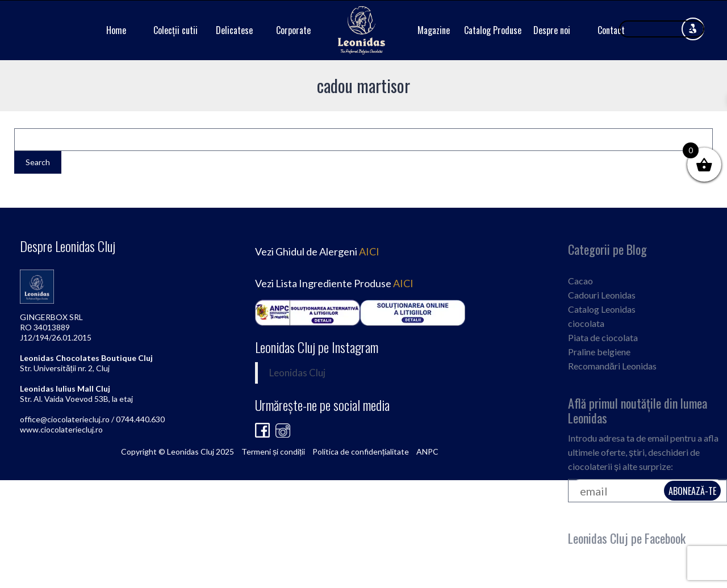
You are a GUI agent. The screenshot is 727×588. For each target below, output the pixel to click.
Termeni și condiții (273, 451)
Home (116, 30)
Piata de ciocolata (603, 337)
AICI (369, 251)
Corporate (293, 30)
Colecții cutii (176, 30)
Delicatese (234, 30)
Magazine (434, 30)
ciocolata (586, 323)
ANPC (427, 451)
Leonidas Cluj (297, 373)
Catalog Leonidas (602, 309)
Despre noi (552, 30)
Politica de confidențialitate (361, 451)
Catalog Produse (493, 30)
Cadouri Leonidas (602, 295)
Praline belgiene (599, 352)
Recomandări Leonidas (612, 366)
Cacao (580, 281)
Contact (611, 30)
